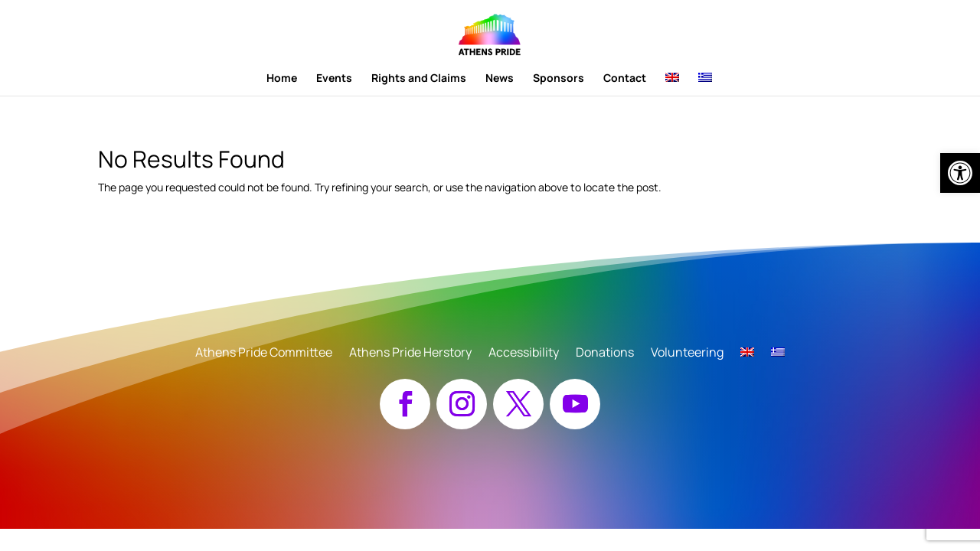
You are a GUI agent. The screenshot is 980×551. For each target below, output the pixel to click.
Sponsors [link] (559, 79)
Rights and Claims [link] (419, 79)
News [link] (500, 79)
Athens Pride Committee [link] (264, 354)
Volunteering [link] (687, 354)
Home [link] (282, 79)
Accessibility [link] (524, 354)
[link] (960, 173)
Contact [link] (625, 79)
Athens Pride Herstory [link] (410, 354)
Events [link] (334, 79)
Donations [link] (605, 354)
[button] (405, 404)
